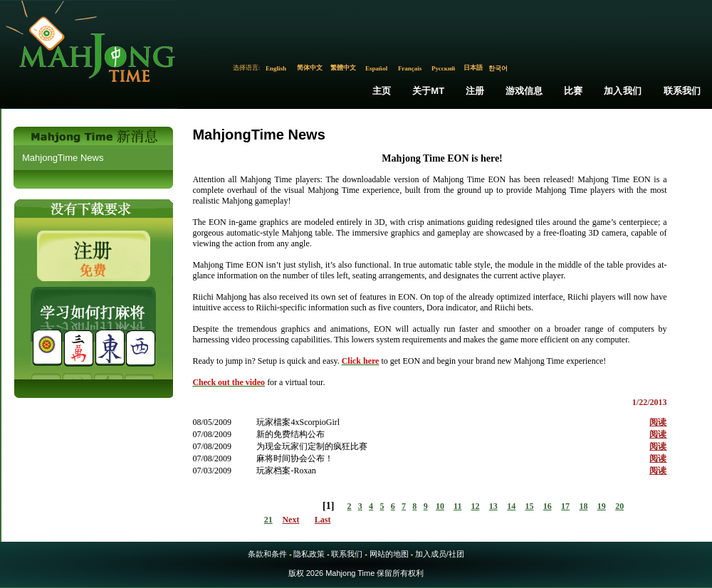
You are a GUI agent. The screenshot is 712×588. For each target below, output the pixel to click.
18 (583, 506)
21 (268, 520)
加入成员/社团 (440, 554)
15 (529, 506)
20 (619, 506)
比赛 (573, 91)
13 (493, 506)
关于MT (429, 91)
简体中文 (310, 68)
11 (457, 506)
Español (376, 68)
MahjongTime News (63, 158)
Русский (443, 68)
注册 (475, 91)
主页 (382, 91)
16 (548, 506)
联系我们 (682, 91)
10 (440, 506)
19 (602, 506)
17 (565, 506)
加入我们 (623, 91)
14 (511, 506)
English (276, 68)
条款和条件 (267, 554)
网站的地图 (389, 554)
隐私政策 (309, 554)
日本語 (473, 68)
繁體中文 (343, 68)
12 (476, 506)
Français (410, 68)
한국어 (498, 68)
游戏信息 (524, 91)
